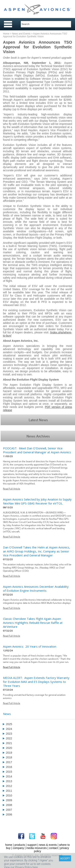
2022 (9, 738)
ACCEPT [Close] (65, 864)
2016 (9, 767)
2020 (9, 748)
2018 (9, 757)
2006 (9, 814)
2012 (9, 786)
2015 (9, 772)
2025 (9, 724)
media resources (37, 848)
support (32, 845)
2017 (9, 762)
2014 (9, 776)
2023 (9, 734)
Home (6, 34)
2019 (9, 753)
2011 (9, 791)
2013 (9, 781)
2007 (9, 810)
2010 (9, 795)
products (20, 845)
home (9, 845)
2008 (9, 805)
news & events (48, 845)
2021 (9, 743)
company (18, 848)
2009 (9, 800)
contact (54, 848)
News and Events (21, 34)
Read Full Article (12, 489)
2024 (9, 729)
